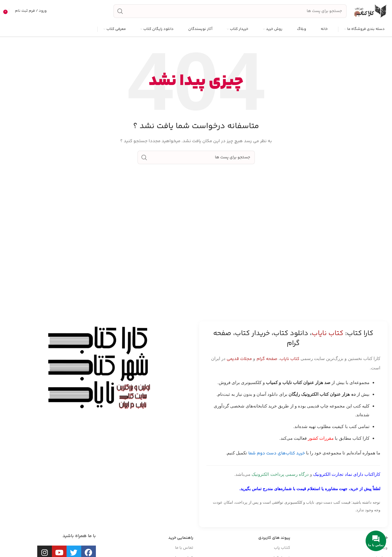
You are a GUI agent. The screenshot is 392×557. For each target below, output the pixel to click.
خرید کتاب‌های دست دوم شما (277, 453)
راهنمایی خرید (181, 538)
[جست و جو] (230, 11)
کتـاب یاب (282, 548)
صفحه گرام (267, 359)
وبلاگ (383, 548)
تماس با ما (184, 548)
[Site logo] (370, 11)
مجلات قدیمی (239, 359)
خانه (384, 538)
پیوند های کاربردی (274, 538)
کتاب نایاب (290, 359)
